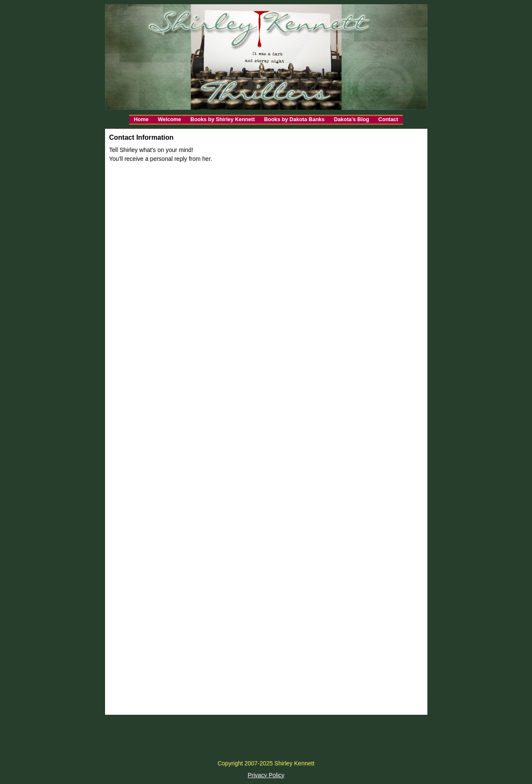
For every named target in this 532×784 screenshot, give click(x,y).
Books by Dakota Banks (294, 119)
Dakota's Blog (351, 119)
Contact (388, 119)
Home (141, 119)
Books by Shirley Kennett (223, 119)
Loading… (266, 427)
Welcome (169, 119)
